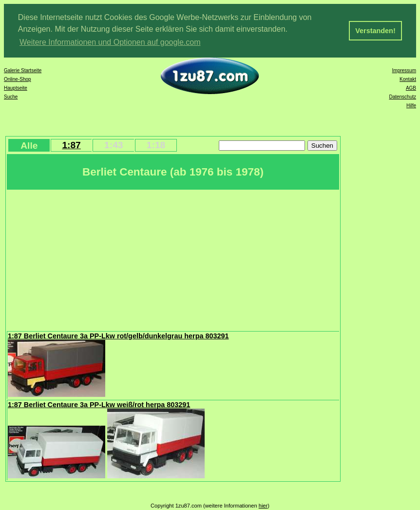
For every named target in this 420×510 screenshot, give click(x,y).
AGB (411, 88)
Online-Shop (18, 79)
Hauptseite (16, 88)
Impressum (404, 70)
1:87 (71, 145)
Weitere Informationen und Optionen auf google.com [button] (110, 42)
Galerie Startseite (23, 70)
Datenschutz (402, 97)
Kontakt (408, 79)
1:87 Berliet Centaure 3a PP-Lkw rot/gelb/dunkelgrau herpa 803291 (118, 336)
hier (263, 506)
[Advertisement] (173, 259)
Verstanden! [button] (375, 31)
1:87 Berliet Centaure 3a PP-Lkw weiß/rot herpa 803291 (99, 405)
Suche (11, 97)
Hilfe (411, 106)
